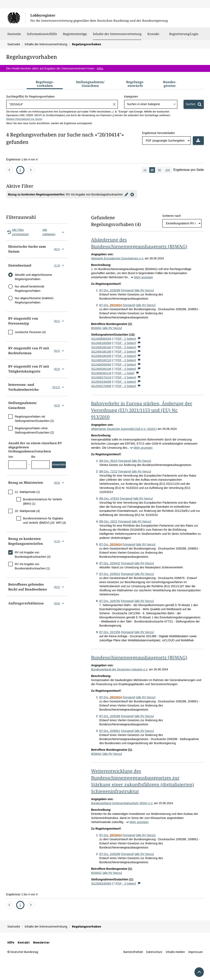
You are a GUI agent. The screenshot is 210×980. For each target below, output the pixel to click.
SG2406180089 (101, 343)
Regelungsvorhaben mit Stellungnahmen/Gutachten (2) (34, 419)
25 (153, 170)
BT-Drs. (111, 305)
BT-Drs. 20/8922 (110, 574)
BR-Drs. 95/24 (108, 461)
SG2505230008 (101, 382)
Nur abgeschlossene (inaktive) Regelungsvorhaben (34, 300)
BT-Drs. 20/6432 (110, 563)
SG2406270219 (101, 377)
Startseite (14, 36)
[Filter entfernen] (132, 194)
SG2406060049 (101, 339)
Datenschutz (154, 952)
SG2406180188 (101, 352)
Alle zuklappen (54, 232)
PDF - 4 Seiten (124, 356)
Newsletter (41, 942)
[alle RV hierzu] (144, 290)
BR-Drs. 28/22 (108, 521)
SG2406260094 (101, 365)
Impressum (195, 952)
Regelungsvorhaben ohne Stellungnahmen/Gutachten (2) (34, 430)
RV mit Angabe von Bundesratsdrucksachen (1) (32, 566)
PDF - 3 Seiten (124, 343)
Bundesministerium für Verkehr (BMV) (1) (43, 501)
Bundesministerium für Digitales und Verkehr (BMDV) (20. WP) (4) (44, 521)
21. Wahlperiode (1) (27, 492)
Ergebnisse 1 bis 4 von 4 (22, 159)
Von (11, 457)
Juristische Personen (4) (30, 332)
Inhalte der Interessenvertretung (117, 34)
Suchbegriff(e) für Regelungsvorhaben (30, 97)
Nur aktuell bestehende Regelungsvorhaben (30, 289)
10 (146, 170)
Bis (33, 457)
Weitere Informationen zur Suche (24, 119)
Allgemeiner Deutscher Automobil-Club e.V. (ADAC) (124, 429)
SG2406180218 (101, 360)
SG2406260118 (101, 373)
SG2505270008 (101, 386)
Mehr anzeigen (142, 277)
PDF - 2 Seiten (124, 339)
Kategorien (131, 97)
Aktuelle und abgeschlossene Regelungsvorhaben (33, 277)
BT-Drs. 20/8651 (110, 731)
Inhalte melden (175, 952)
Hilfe (11, 942)
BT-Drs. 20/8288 (110, 290)
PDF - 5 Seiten (124, 347)
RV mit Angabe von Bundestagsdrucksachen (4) (33, 555)
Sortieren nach (172, 216)
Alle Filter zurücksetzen (17, 232)
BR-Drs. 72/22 (108, 471)
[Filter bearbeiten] (127, 194)
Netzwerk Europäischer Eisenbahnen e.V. (118, 258)
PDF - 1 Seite (123, 373)
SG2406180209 (101, 356)
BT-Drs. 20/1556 (110, 632)
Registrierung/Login (184, 36)
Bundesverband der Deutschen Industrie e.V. (120, 669)
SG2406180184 (101, 347)
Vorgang (127, 290)
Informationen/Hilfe (42, 36)
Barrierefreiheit (133, 952)
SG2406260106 (101, 369)
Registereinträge (75, 36)
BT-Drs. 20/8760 (110, 601)
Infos (100, 68)
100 (168, 170)
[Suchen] (194, 104)
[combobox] (151, 104)
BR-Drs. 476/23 (109, 499)
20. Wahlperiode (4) (27, 511)
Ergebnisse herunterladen (159, 133)
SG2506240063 (101, 883)
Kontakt (153, 36)
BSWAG (96, 328)
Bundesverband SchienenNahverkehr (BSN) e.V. (122, 803)
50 (160, 170)
